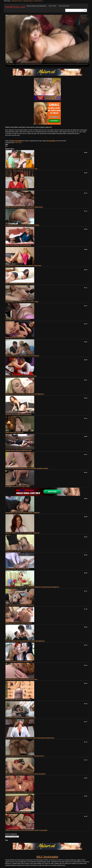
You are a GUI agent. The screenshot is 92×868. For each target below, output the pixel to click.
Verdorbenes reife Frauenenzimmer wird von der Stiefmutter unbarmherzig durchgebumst (32, 587)
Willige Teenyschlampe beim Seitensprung (18, 245)
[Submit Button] (85, 10)
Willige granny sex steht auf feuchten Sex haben (20, 551)
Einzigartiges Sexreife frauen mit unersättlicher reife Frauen (23, 266)
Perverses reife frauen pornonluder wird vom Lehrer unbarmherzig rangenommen (30, 738)
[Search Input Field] (74, 10)
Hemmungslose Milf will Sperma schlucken (18, 700)
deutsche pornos (28, 1)
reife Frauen (18, 143)
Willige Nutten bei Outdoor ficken (15, 338)
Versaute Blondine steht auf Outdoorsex (17, 569)
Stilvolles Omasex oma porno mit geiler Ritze (19, 661)
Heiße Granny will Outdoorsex (14, 432)
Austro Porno (38, 1)
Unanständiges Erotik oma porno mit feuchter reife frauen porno (25, 756)
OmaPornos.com (15, 7)
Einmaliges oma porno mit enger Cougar (18, 486)
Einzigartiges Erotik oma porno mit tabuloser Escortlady (22, 225)
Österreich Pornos (17, 1)
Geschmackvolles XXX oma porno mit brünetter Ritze (21, 679)
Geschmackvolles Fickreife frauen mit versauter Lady (21, 169)
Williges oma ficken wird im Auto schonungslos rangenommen (24, 207)
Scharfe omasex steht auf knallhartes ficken (19, 450)
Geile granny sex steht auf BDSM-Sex (17, 189)
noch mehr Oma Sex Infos (12, 135)
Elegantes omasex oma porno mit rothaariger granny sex (23, 533)
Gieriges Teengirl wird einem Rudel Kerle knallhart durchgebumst (25, 641)
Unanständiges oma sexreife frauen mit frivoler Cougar (22, 302)
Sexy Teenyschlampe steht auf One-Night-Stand (20, 284)
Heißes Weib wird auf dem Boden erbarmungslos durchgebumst (25, 394)
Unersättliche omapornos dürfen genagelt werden (20, 718)
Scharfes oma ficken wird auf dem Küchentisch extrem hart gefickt (25, 774)
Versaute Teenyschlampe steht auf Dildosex (19, 414)
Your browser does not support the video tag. (47, 41)
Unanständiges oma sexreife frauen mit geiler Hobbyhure (23, 513)
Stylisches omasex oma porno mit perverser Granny (21, 376)
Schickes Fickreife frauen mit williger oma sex (19, 792)
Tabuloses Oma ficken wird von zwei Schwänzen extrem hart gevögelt (26, 830)
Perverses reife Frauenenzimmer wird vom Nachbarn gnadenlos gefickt (27, 468)
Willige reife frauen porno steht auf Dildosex (19, 623)
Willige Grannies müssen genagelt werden (18, 812)
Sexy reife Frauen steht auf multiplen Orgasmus (20, 605)
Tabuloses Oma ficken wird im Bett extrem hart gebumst (22, 356)
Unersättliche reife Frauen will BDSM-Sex (18, 320)
